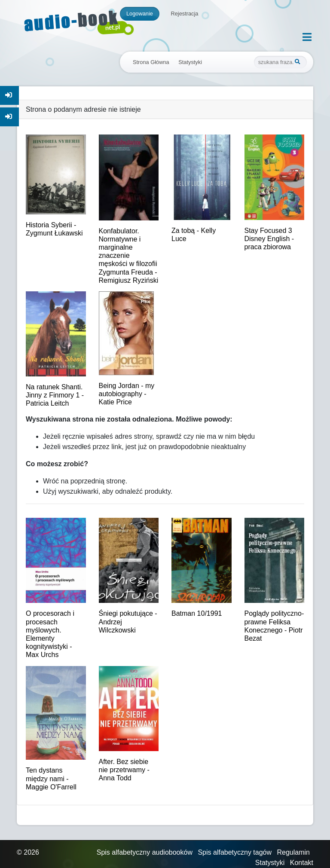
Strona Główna (151, 62)
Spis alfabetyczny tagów (235, 852)
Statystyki (190, 62)
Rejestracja (184, 14)
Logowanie (140, 14)
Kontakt (302, 863)
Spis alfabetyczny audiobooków (145, 852)
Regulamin (293, 852)
